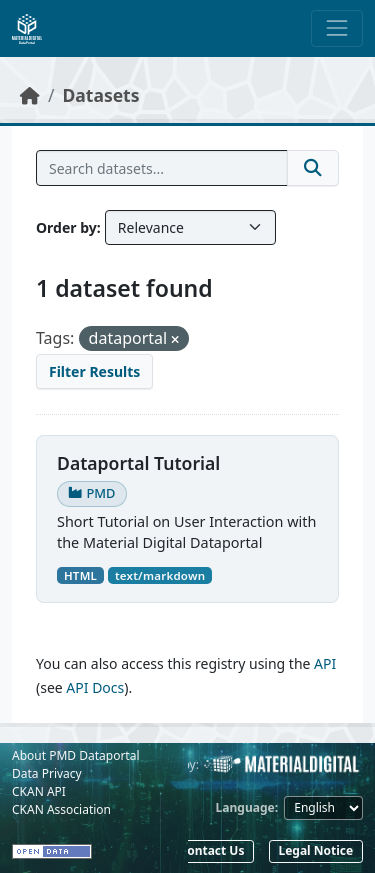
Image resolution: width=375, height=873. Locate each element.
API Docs (95, 687)
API (325, 663)
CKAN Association (61, 809)
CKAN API (39, 791)
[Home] (30, 95)
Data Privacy (47, 773)
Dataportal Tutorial (138, 463)
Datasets (101, 95)
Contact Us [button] (211, 850)
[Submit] (313, 168)
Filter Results (94, 371)
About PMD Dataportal (76, 755)
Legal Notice (315, 850)
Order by (66, 227)
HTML (80, 575)
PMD (91, 493)
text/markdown (160, 575)
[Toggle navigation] (337, 28)
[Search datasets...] (162, 168)
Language (245, 807)
